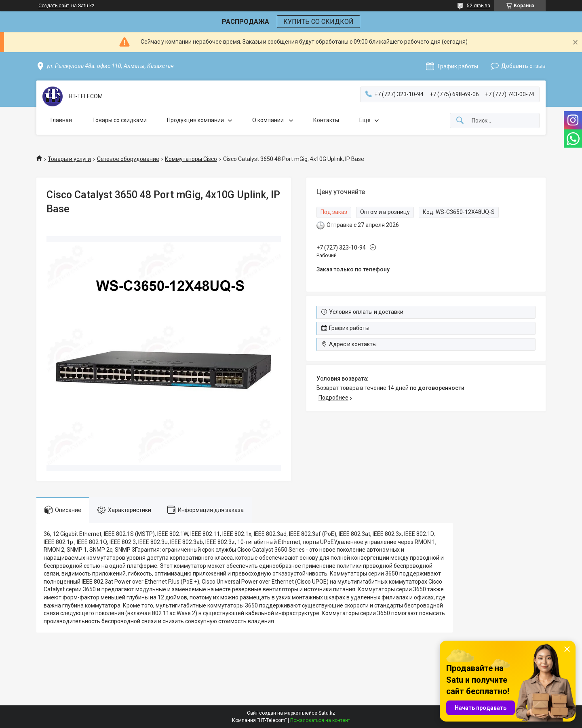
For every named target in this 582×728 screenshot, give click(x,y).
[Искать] (460, 121)
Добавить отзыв (523, 66)
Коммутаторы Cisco (191, 159)
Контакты (326, 120)
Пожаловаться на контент (320, 720)
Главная (61, 120)
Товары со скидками (119, 120)
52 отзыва (479, 6)
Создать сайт (54, 6)
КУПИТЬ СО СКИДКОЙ (318, 22)
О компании (269, 120)
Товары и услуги (69, 159)
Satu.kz (327, 713)
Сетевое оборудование (128, 159)
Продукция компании (195, 120)
